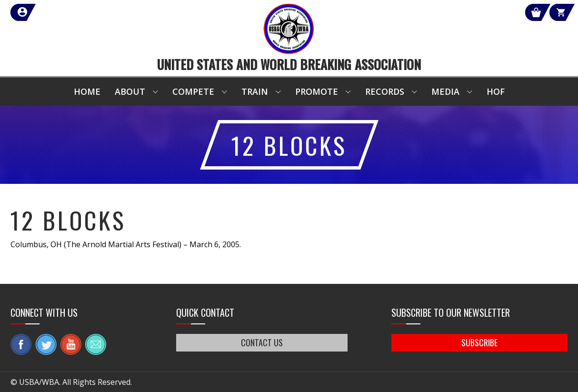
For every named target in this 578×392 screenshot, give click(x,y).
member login (57, 12)
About (130, 91)
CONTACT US (262, 342)
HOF (496, 91)
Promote (317, 91)
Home (87, 91)
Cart (550, 12)
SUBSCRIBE (479, 342)
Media (445, 91)
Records (385, 91)
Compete (193, 91)
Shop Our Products (466, 12)
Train (255, 91)
